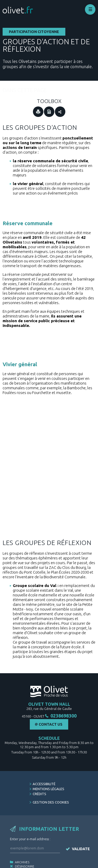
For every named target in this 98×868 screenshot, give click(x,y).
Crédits (39, 783)
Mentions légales (48, 778)
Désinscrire (25, 855)
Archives (22, 851)
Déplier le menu (90, 9)
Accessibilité (44, 773)
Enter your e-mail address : (30, 828)
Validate (81, 838)
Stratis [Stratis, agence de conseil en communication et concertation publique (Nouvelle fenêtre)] (89, 866)
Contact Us (51, 713)
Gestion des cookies (51, 791)
